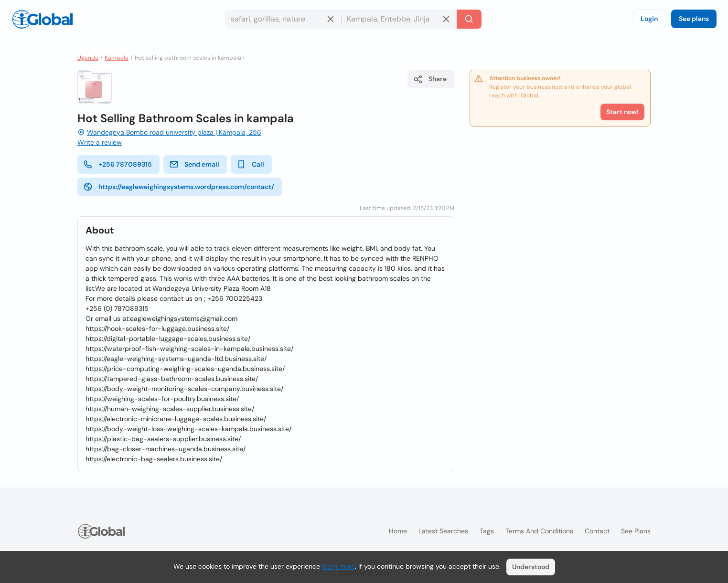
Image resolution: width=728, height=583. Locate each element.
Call (250, 164)
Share (430, 79)
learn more (338, 566)
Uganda (88, 58)
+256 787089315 (118, 164)
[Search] (469, 19)
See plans (694, 19)
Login (649, 19)
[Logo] (43, 19)
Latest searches (443, 531)
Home (398, 531)
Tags (487, 531)
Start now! (622, 112)
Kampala (117, 58)
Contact (597, 531)
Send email (194, 164)
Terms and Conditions (539, 531)
